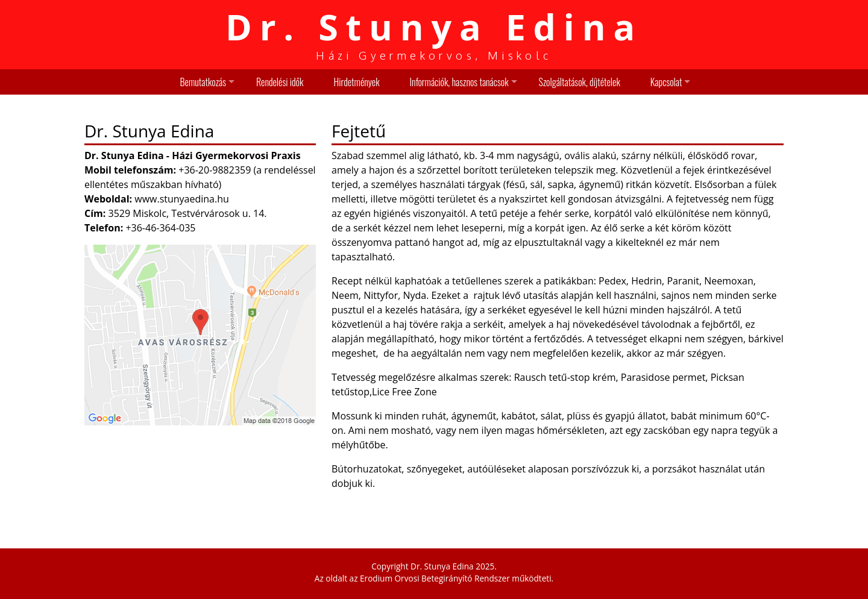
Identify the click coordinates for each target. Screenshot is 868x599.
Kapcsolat (666, 82)
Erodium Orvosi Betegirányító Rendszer (435, 578)
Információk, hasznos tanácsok (459, 82)
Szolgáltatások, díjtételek (580, 82)
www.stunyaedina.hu (182, 199)
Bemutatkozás (203, 82)
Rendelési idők (280, 82)
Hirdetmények (356, 82)
